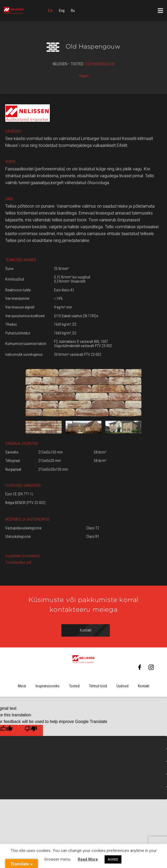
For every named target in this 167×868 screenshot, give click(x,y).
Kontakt (144, 686)
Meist (22, 686)
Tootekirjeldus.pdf (18, 562)
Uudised (122, 686)
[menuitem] (50, 11)
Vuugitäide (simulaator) (23, 556)
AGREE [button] (113, 859)
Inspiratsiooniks (48, 686)
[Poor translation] (31, 730)
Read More (88, 859)
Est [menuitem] (50, 11)
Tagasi (84, 76)
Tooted (74, 686)
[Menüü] (160, 11)
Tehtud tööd (98, 686)
